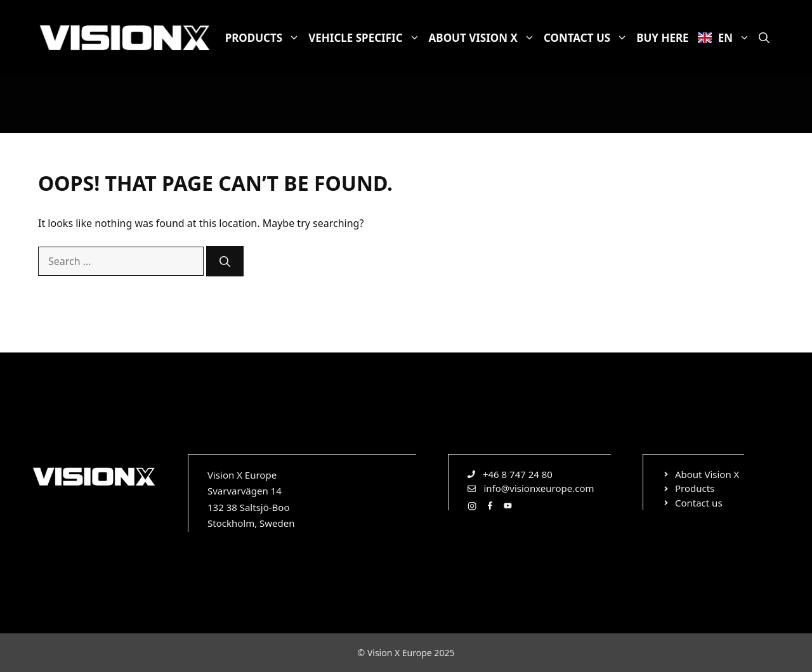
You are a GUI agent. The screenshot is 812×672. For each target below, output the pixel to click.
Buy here (662, 38)
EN (726, 38)
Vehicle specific (366, 38)
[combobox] (121, 261)
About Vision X (484, 38)
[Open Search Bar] (764, 38)
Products (265, 38)
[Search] (225, 261)
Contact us (588, 38)
